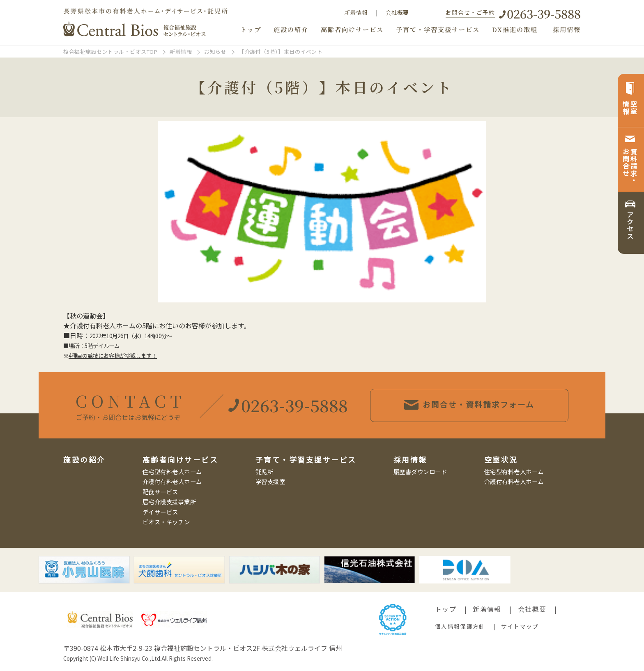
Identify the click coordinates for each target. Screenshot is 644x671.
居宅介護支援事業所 (169, 502)
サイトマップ (520, 626)
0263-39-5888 (544, 13)
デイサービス (160, 512)
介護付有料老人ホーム (172, 481)
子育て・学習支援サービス (438, 29)
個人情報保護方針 (460, 626)
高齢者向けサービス (352, 29)
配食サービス (160, 492)
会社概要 (397, 12)
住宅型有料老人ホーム (172, 472)
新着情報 (356, 12)
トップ (251, 29)
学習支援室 (270, 481)
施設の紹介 (291, 29)
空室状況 (501, 460)
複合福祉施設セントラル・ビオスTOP (110, 52)
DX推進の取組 (515, 29)
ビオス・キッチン (166, 522)
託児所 (264, 472)
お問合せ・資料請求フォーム (486, 405)
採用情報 (567, 29)
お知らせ (215, 52)
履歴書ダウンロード (420, 472)
